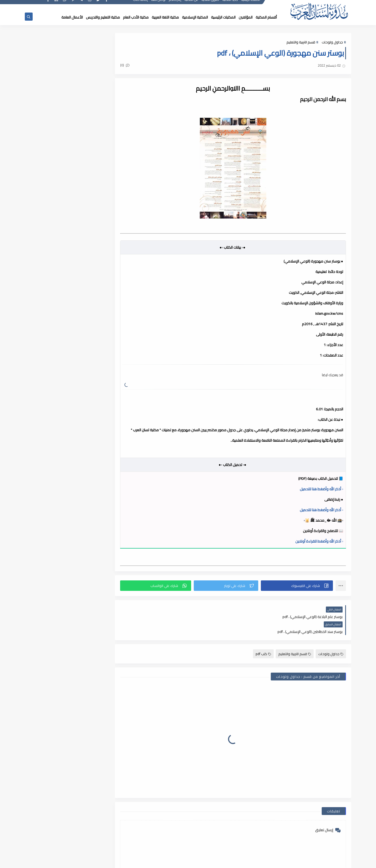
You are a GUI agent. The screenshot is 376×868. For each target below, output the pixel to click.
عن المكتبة (192, 5)
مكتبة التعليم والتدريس (103, 17)
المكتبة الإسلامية (195, 17)
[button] (298, 586)
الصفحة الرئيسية (251, 5)
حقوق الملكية (211, 5)
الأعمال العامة (72, 17)
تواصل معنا (159, 5)
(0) (130, 66)
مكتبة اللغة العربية (165, 17)
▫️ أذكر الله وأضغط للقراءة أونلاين (319, 541)
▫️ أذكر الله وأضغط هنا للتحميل (321, 489)
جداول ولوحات (332, 42)
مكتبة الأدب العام (136, 17)
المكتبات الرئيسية (223, 17)
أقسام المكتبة (266, 17)
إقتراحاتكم (175, 5)
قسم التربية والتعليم (301, 42)
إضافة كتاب (141, 5)
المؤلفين (246, 17)
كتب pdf (263, 639)
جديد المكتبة (230, 5)
